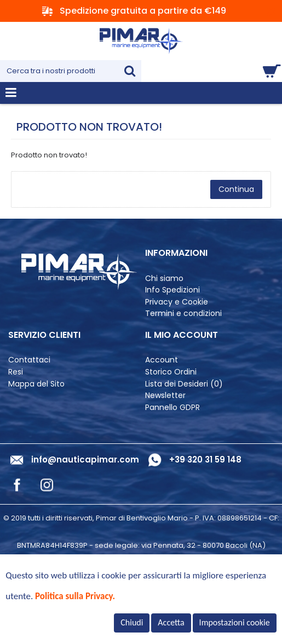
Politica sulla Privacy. (75, 596)
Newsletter (165, 396)
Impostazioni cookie (235, 622)
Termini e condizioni (183, 314)
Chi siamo (164, 279)
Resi (16, 372)
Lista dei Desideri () (184, 384)
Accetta (171, 622)
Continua (236, 189)
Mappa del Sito (36, 384)
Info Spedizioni (172, 290)
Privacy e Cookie (177, 302)
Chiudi (132, 622)
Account (162, 360)
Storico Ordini (171, 372)
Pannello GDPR (172, 408)
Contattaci (29, 360)
